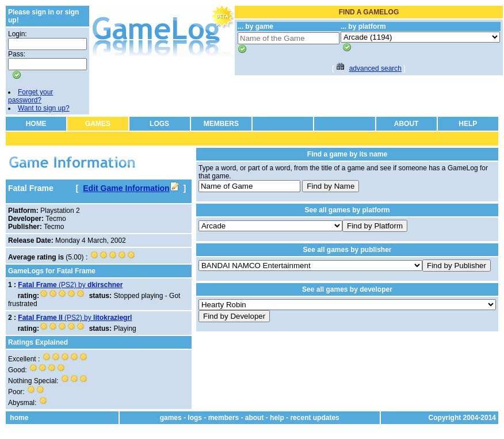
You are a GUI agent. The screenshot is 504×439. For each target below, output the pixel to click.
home (19, 418)
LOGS (159, 124)
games (171, 418)
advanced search (375, 68)
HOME (36, 124)
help (277, 418)
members (224, 418)
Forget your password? (30, 96)
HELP (468, 124)
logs (195, 418)
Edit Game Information (131, 188)
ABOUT (406, 124)
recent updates (314, 418)
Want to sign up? (44, 108)
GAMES (98, 124)
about (255, 418)
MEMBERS (221, 124)
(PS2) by (70, 285)
